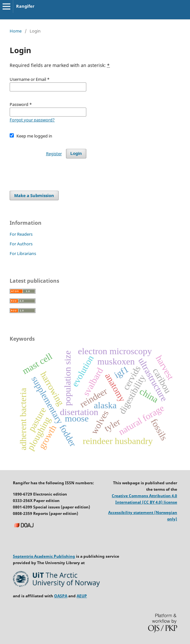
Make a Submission (34, 195)
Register (54, 154)
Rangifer (25, 6)
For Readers (21, 234)
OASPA (61, 596)
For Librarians (23, 253)
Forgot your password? (32, 120)
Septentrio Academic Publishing (44, 556)
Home (16, 31)
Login (76, 153)
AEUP (82, 596)
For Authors (21, 244)
